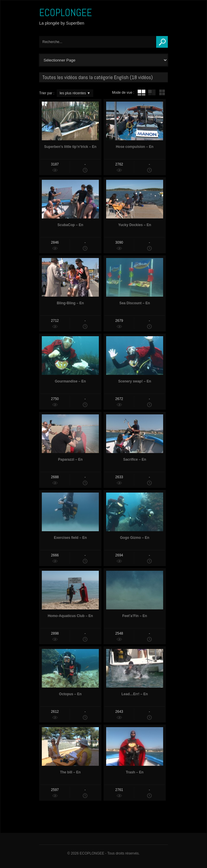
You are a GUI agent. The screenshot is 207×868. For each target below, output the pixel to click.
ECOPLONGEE (66, 13)
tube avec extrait (152, 93)
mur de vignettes (162, 93)
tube (142, 93)
